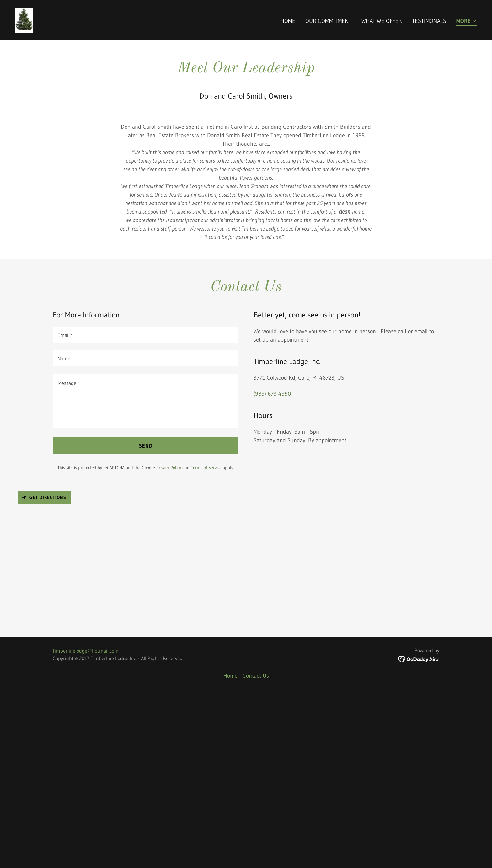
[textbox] (146, 512)
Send (146, 622)
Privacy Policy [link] (169, 644)
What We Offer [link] (382, 21)
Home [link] (288, 21)
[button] (467, 22)
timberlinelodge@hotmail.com (86, 827)
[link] (24, 20)
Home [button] (230, 852)
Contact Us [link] (256, 852)
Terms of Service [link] (206, 644)
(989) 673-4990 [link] (272, 570)
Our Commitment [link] (328, 21)
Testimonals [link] (429, 21)
